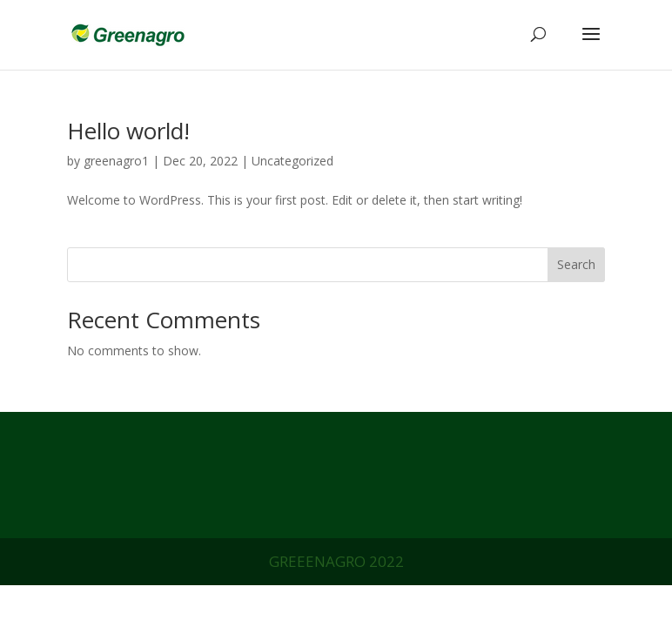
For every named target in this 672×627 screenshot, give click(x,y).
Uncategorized (292, 161)
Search (576, 264)
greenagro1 (116, 161)
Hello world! (128, 131)
